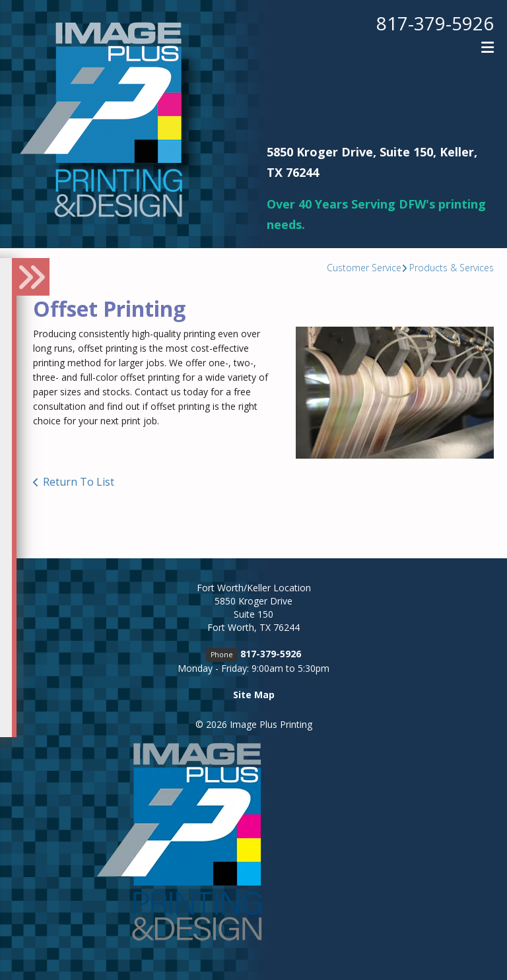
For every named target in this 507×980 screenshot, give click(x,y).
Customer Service (364, 268)
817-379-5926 (435, 23)
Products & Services (452, 268)
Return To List (79, 482)
